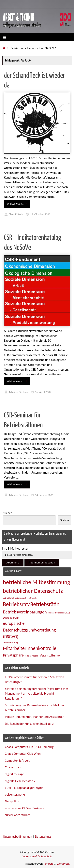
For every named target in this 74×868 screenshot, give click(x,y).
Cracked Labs (13, 767)
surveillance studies (18, 815)
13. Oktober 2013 (40, 214)
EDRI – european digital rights (24, 788)
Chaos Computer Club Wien (23, 754)
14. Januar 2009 (44, 495)
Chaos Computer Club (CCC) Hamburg (29, 747)
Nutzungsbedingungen (18, 837)
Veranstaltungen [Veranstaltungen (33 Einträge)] (51, 655)
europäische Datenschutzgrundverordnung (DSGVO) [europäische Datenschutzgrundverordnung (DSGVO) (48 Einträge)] (29, 630)
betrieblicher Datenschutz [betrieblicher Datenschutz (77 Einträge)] (33, 591)
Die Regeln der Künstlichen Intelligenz (29, 724)
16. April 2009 (43, 392)
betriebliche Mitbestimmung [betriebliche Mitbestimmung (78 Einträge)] (37, 582)
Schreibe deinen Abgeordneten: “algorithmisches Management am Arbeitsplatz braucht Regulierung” (37, 694)
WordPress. (63, 864)
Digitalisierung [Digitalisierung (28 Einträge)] (11, 618)
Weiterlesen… (18, 204)
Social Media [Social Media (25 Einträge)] (32, 656)
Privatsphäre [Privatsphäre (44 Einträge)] (13, 655)
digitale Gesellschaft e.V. (21, 781)
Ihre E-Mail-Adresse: (15, 548)
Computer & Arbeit (17, 761)
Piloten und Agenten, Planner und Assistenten (35, 717)
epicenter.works (15, 794)
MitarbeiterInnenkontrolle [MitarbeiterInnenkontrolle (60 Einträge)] (30, 648)
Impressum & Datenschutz (37, 856)
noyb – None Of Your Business (24, 808)
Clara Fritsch (16, 214)
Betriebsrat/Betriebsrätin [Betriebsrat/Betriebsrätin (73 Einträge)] (31, 604)
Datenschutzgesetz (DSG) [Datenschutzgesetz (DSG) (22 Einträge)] (59, 613)
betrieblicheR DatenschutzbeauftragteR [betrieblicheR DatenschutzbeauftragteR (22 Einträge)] (20, 598)
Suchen (8, 513)
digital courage (14, 774)
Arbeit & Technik (18, 392)
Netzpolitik (12, 801)
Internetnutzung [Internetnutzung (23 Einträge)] (10, 642)
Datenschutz (43, 837)
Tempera (48, 864)
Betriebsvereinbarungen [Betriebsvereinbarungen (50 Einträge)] (25, 612)
